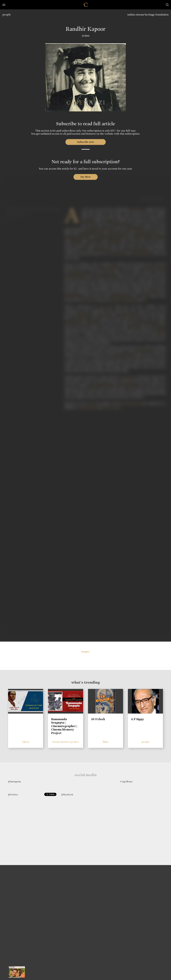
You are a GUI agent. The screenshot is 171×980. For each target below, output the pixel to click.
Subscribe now (85, 142)
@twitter (13, 795)
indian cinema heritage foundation (148, 15)
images (85, 652)
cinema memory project (65, 742)
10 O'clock (98, 719)
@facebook (67, 795)
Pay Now (86, 177)
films (106, 742)
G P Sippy (137, 719)
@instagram (14, 781)
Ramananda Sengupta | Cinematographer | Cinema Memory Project (64, 726)
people (7, 15)
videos (26, 742)
